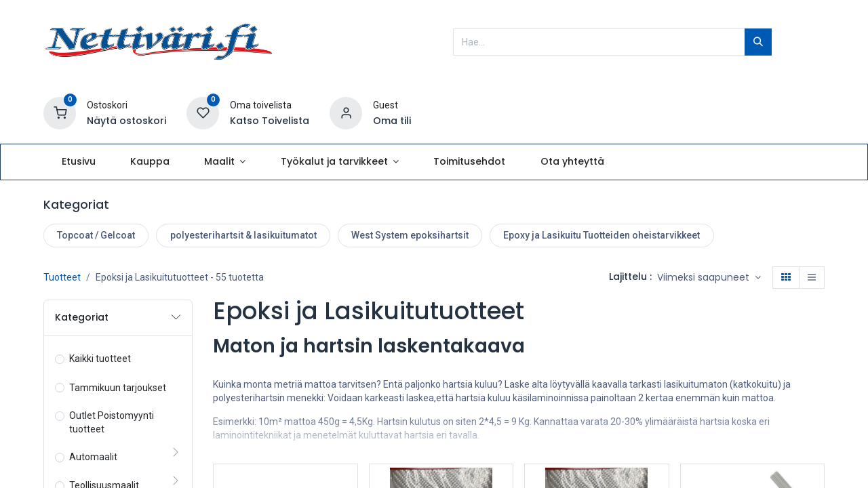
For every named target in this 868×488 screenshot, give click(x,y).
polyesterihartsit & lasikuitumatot (243, 235)
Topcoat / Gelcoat (96, 235)
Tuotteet (62, 277)
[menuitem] (78, 162)
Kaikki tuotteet (100, 359)
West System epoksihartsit (410, 235)
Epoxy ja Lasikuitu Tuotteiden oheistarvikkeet (601, 235)
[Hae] (758, 42)
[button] (709, 278)
